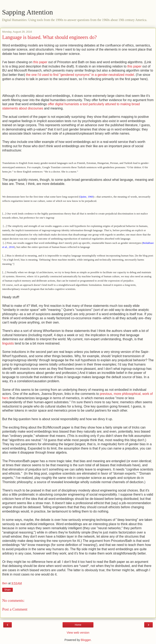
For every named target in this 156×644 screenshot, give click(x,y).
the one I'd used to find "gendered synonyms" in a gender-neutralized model (80, 75)
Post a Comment (15, 609)
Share (8, 590)
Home (78, 625)
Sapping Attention (27, 12)
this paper (40, 62)
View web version (78, 633)
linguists (8, 343)
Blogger (86, 640)
